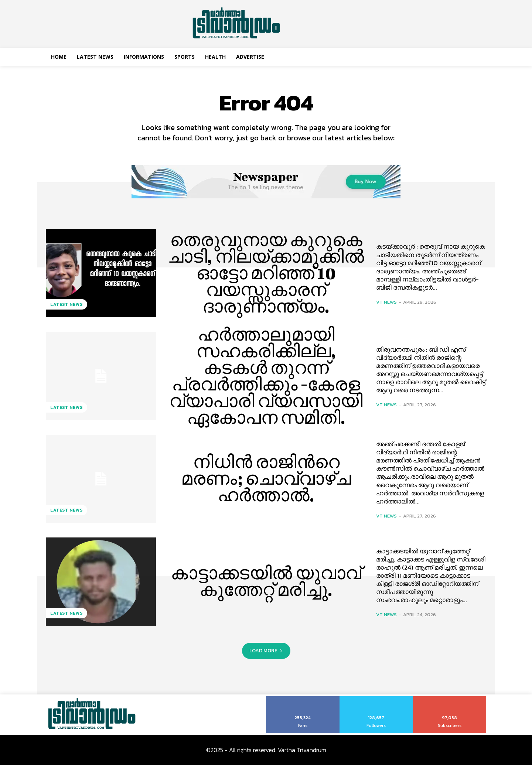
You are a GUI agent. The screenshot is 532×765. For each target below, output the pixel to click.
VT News (386, 302)
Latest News (66, 304)
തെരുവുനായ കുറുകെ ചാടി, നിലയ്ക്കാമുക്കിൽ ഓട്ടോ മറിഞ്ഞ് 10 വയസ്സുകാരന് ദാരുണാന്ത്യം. (266, 273)
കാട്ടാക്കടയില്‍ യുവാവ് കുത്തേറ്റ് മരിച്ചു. (266, 581)
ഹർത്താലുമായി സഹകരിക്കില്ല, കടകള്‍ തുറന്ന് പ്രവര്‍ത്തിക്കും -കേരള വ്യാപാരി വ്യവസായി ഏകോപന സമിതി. (266, 376)
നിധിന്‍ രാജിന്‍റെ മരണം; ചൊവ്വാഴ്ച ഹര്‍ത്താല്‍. (266, 478)
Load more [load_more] (266, 651)
